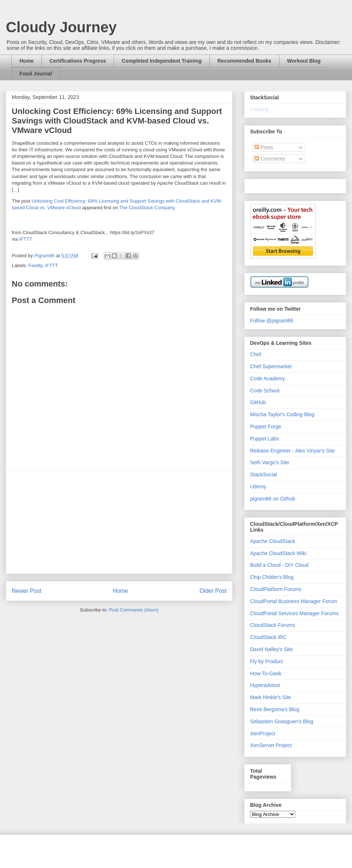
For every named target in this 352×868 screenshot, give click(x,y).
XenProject (263, 734)
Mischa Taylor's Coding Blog (282, 414)
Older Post (213, 591)
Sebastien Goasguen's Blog (282, 721)
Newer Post (27, 591)
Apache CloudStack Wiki (278, 553)
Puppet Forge (266, 426)
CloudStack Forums (273, 625)
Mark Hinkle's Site (271, 697)
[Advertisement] (119, 522)
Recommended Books (244, 61)
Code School (265, 391)
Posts (264, 147)
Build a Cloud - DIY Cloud (279, 565)
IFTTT (25, 239)
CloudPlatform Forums (276, 589)
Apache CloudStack (273, 541)
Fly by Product (266, 661)
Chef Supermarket (271, 366)
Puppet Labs (265, 439)
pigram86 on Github (273, 499)
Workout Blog (304, 61)
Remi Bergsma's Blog (275, 709)
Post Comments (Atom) (134, 610)
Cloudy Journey (61, 27)
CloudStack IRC (268, 637)
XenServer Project (271, 745)
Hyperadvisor (265, 685)
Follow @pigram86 (272, 321)
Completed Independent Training (162, 61)
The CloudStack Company (147, 208)
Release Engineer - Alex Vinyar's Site (292, 451)
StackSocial (263, 474)
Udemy (258, 487)
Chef (256, 354)
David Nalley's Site (271, 649)
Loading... (261, 109)
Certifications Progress (78, 61)
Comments (270, 159)
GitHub (258, 402)
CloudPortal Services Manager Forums (294, 613)
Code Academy (267, 378)
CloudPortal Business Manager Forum (294, 601)
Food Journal (36, 74)
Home (27, 61)
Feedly (36, 265)
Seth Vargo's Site (270, 462)
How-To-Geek (266, 673)
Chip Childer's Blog (272, 577)
